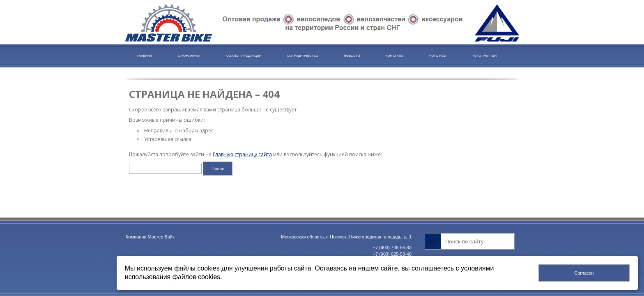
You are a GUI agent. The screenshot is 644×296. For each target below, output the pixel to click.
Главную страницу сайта (242, 154)
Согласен (584, 273)
